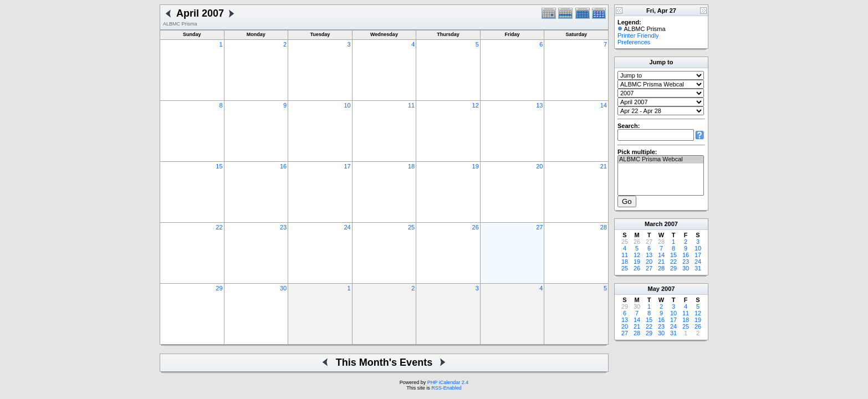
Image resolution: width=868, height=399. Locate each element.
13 (539, 105)
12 (476, 105)
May (654, 289)
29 (219, 288)
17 (347, 166)
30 (283, 288)
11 (411, 105)
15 (219, 166)
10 (347, 105)
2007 (671, 224)
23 (283, 227)
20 (539, 166)
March (653, 224)
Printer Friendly (638, 35)
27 (539, 227)
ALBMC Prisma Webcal (661, 160)
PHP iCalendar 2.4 (448, 382)
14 (604, 105)
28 (604, 227)
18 (411, 166)
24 (347, 227)
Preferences (634, 42)
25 (411, 227)
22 (219, 227)
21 (604, 166)
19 (476, 166)
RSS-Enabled (446, 388)
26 (476, 227)
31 (698, 268)
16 (283, 166)
